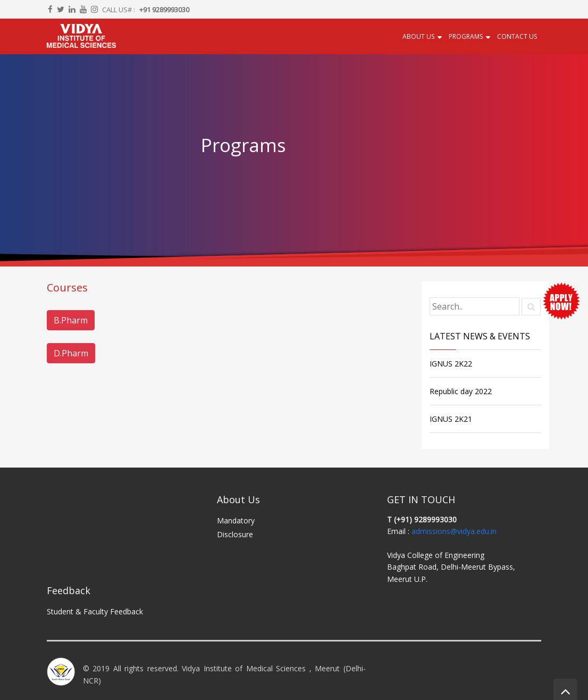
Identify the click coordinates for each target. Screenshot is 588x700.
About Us (418, 36)
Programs (466, 36)
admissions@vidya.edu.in (454, 531)
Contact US (517, 36)
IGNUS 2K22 (451, 364)
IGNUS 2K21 (451, 419)
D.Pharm (71, 353)
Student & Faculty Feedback (95, 611)
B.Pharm (71, 320)
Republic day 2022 (461, 391)
